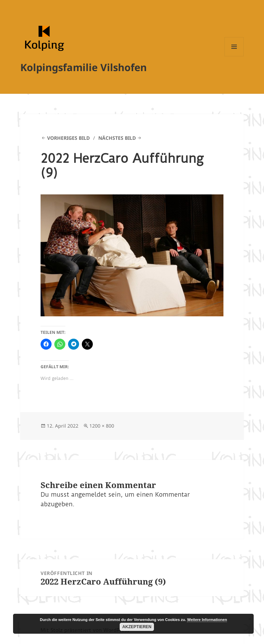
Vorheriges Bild (68, 138)
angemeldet (89, 494)
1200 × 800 (102, 426)
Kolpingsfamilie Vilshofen (84, 67)
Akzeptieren (137, 627)
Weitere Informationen (207, 620)
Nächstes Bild (117, 138)
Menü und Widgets (234, 56)
